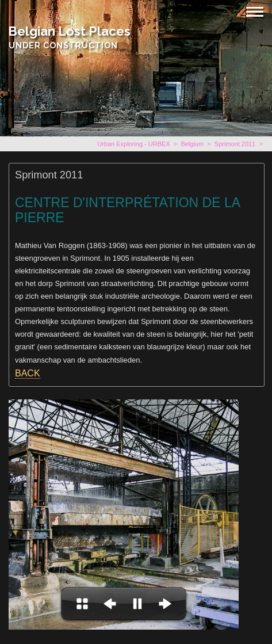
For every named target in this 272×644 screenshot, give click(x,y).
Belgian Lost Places (69, 31)
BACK (28, 373)
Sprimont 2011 (235, 144)
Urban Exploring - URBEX (134, 144)
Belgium (192, 144)
